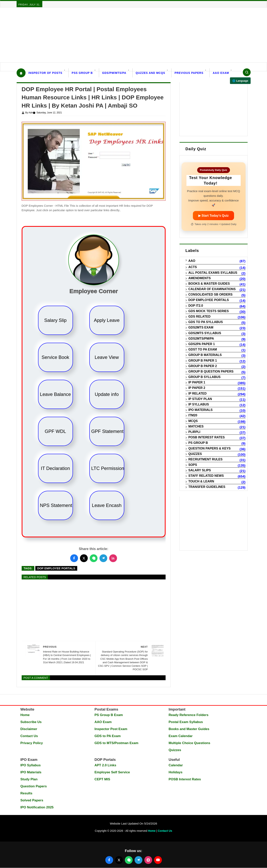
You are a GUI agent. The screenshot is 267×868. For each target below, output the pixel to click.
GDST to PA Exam (203, 349)
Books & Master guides (209, 284)
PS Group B (198, 443)
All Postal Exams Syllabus (213, 273)
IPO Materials (200, 410)
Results (26, 793)
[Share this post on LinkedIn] (113, 558)
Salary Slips (200, 470)
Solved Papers (32, 800)
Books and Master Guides (189, 729)
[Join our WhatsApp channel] (129, 860)
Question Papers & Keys (210, 448)
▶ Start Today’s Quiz (213, 216)
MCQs (193, 421)
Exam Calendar (181, 736)
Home (25, 715)
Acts (193, 267)
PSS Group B (82, 73)
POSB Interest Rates (207, 437)
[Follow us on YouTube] (158, 860)
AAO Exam (221, 73)
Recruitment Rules (205, 459)
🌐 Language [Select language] (240, 81)
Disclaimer (29, 729)
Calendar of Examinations (212, 289)
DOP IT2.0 (196, 306)
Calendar (176, 765)
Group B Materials (205, 355)
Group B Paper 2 (203, 366)
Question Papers (34, 786)
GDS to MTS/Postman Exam (117, 743)
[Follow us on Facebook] (109, 860)
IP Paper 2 (197, 388)
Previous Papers (189, 73)
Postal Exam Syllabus (186, 722)
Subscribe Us (31, 722)
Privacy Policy (32, 743)
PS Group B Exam (109, 715)
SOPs (193, 465)
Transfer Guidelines (207, 487)
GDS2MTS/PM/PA (201, 339)
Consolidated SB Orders (210, 294)
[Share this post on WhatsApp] (94, 558)
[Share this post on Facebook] (74, 558)
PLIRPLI (194, 432)
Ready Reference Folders (189, 715)
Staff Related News (206, 476)
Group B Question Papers (211, 371)
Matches (196, 426)
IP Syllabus (199, 404)
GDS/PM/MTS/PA (114, 73)
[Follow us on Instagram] (148, 860)
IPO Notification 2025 (37, 807)
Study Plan (29, 779)
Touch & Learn (201, 481)
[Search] (247, 72)
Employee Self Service (112, 772)
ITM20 (193, 415)
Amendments (200, 278)
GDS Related (199, 317)
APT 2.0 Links (105, 765)
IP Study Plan (200, 399)
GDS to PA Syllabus (206, 322)
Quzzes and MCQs (150, 73)
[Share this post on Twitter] (84, 558)
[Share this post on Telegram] (103, 558)
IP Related (198, 393)
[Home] (21, 73)
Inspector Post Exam (111, 729)
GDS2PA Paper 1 (202, 344)
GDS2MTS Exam (201, 327)
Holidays (176, 772)
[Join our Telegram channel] (138, 860)
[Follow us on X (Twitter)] (119, 860)
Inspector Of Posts (45, 73)
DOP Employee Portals (56, 568)
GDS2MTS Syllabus (205, 333)
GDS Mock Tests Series (209, 311)
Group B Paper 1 (203, 361)
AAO (192, 261)
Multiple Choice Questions (189, 743)
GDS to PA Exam (108, 736)
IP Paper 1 (197, 382)
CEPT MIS (102, 779)
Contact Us (29, 736)
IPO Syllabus (31, 765)
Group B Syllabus (204, 377)
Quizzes (195, 454)
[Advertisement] (117, 35)
